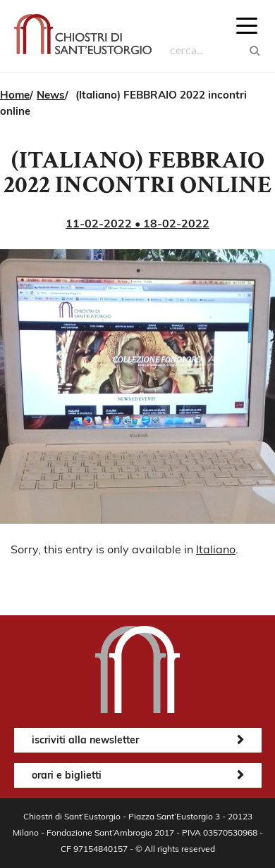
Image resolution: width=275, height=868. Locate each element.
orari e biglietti (67, 775)
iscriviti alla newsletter (85, 740)
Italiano (216, 549)
